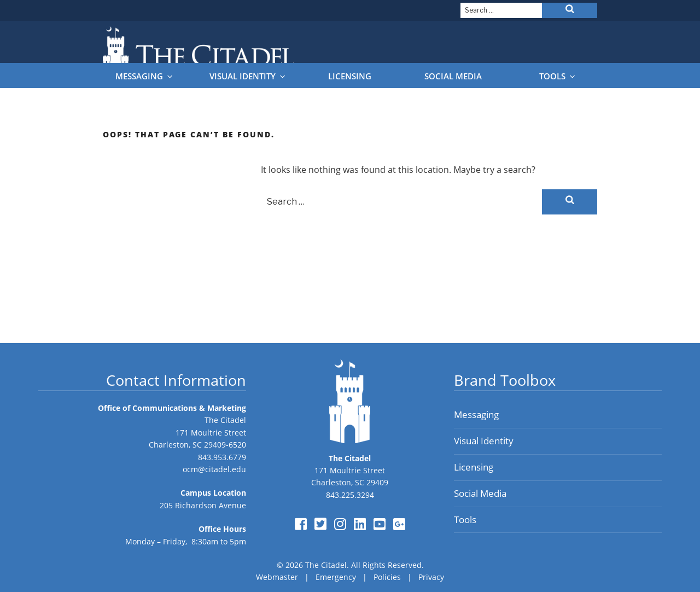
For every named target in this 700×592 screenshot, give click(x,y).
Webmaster (277, 577)
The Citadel (225, 420)
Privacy (431, 577)
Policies (387, 577)
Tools (558, 76)
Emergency (336, 577)
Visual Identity (248, 76)
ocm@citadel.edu (214, 469)
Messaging (145, 76)
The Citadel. (327, 565)
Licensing (350, 76)
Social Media (453, 76)
